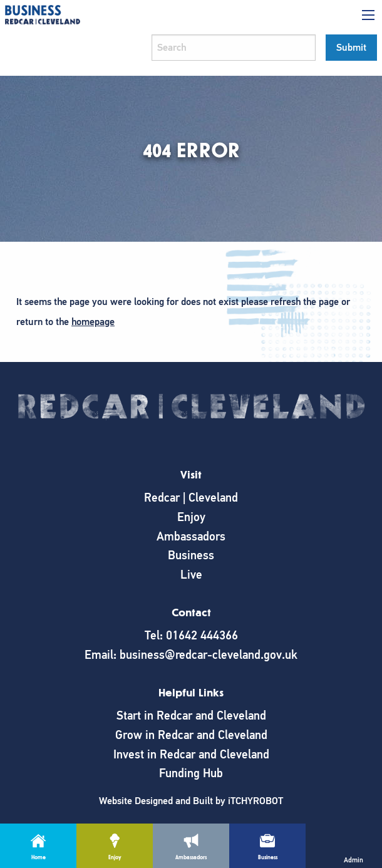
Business (191, 555)
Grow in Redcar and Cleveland (191, 735)
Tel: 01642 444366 (191, 635)
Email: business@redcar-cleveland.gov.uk (191, 655)
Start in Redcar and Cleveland (191, 716)
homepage (93, 322)
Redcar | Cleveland (191, 498)
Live (191, 575)
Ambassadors (191, 536)
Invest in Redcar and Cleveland (191, 754)
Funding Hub (191, 773)
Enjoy (191, 517)
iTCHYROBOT (256, 801)
